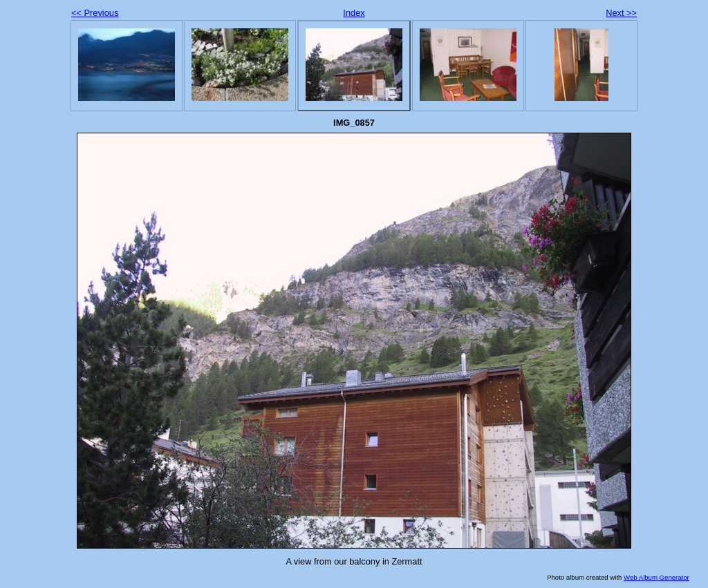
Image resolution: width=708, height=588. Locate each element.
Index (354, 13)
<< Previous (95, 13)
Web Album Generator (656, 577)
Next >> (621, 13)
